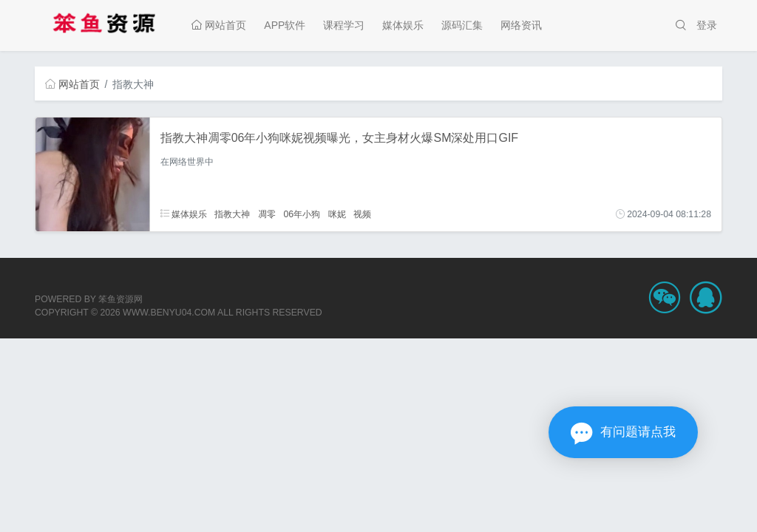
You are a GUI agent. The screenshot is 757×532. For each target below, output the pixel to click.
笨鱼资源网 (120, 299)
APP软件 (285, 25)
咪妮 (337, 214)
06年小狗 (302, 214)
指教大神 (232, 214)
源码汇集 (462, 25)
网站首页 (219, 25)
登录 (707, 25)
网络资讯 (521, 25)
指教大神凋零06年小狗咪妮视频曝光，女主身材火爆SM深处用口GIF (339, 138)
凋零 (267, 214)
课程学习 (344, 25)
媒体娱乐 (403, 25)
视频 (362, 214)
